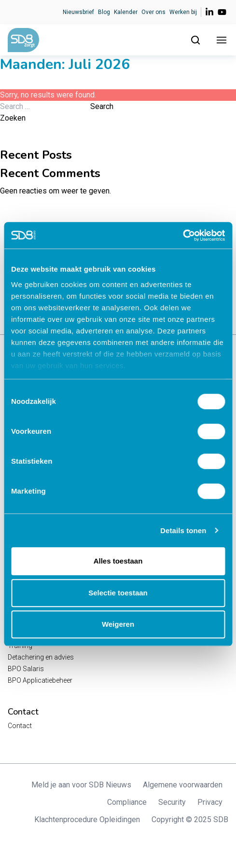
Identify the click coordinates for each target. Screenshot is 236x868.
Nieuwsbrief (78, 12)
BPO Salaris (26, 669)
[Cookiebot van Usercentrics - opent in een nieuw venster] (183, 235)
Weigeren (118, 624)
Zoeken (13, 118)
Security (172, 802)
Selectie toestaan (118, 593)
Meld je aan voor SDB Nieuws (81, 785)
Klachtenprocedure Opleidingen (87, 820)
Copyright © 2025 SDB (190, 820)
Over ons (153, 12)
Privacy (210, 802)
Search (102, 106)
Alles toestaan (118, 561)
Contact (20, 726)
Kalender (126, 12)
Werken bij (183, 12)
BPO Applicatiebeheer (40, 680)
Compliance (127, 802)
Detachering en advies (41, 657)
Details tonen (183, 530)
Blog (104, 12)
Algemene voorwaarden (183, 785)
